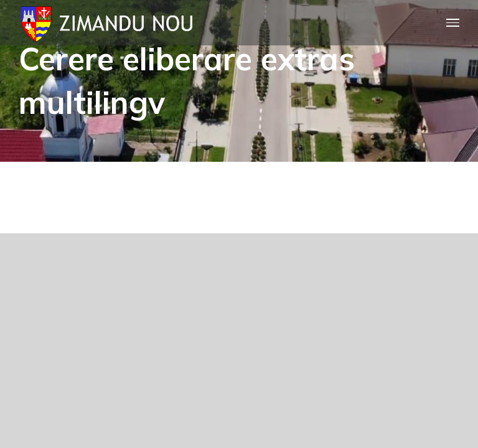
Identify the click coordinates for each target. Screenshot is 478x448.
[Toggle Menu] (453, 23)
